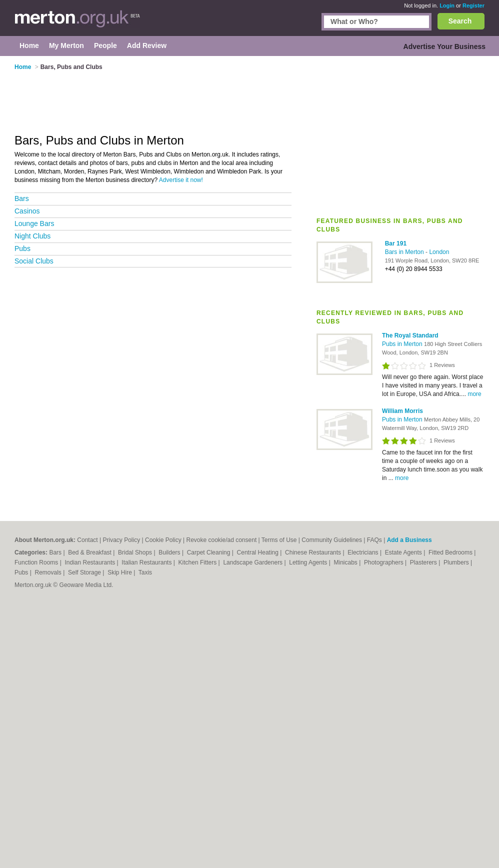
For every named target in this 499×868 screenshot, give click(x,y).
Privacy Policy (121, 540)
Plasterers (424, 562)
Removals (49, 572)
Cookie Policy (163, 540)
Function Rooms (37, 562)
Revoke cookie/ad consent (221, 540)
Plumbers (457, 562)
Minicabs (346, 562)
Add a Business (409, 540)
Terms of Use (279, 540)
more (474, 394)
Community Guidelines (332, 540)
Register (473, 5)
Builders (170, 552)
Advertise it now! (181, 180)
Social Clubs (34, 261)
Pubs (22, 248)
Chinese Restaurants (314, 552)
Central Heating (259, 552)
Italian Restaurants (147, 562)
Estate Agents (404, 552)
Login (447, 5)
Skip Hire (120, 572)
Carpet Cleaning (209, 552)
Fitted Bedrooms (451, 552)
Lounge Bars (34, 223)
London (439, 252)
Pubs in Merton (403, 344)
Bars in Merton (405, 252)
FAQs (374, 540)
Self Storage (85, 572)
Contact (87, 540)
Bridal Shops (136, 552)
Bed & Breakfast (90, 552)
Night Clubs (32, 236)
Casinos (27, 211)
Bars (22, 198)
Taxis (145, 572)
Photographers (384, 562)
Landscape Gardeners (253, 562)
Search (460, 21)
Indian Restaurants (91, 562)
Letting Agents (309, 562)
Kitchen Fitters (198, 562)
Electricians (364, 552)
